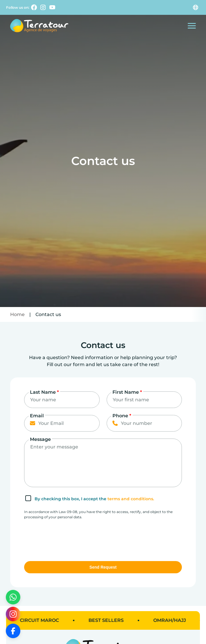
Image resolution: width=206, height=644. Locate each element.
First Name (127, 392)
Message (40, 439)
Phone (122, 416)
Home (17, 314)
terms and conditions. (131, 499)
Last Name (44, 392)
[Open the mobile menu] (192, 26)
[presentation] (68, 538)
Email (37, 416)
